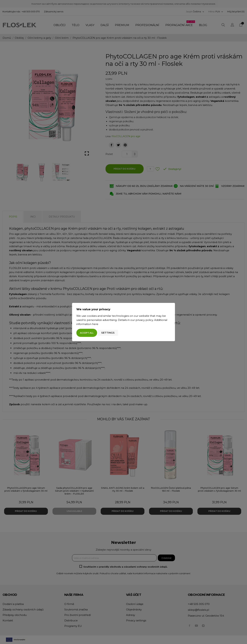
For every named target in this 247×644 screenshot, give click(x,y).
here (95, 324)
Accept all (87, 333)
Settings (108, 333)
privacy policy (144, 320)
